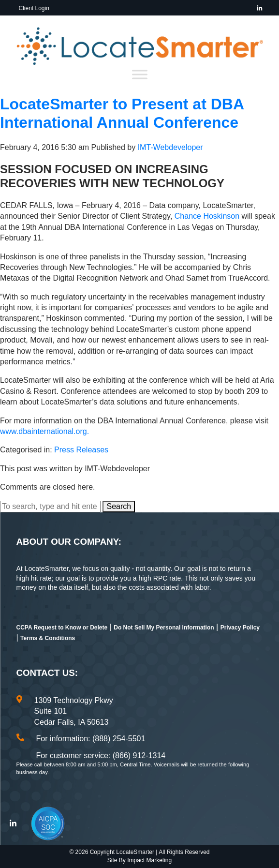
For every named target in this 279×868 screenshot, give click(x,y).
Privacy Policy (240, 628)
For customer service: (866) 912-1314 (101, 756)
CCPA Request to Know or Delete (62, 628)
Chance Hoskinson (207, 216)
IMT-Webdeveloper (170, 147)
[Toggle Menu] (140, 75)
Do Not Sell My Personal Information (164, 628)
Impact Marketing (149, 860)
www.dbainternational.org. (44, 431)
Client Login (34, 8)
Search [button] (119, 506)
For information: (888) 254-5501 (91, 739)
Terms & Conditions (48, 638)
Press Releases (81, 450)
